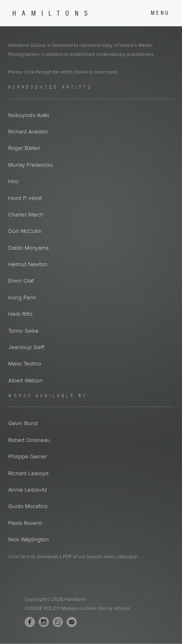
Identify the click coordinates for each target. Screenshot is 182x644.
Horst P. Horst (25, 198)
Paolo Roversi (25, 523)
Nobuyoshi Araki (29, 115)
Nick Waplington (29, 539)
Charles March (26, 215)
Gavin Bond (23, 423)
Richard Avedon (28, 132)
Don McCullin (25, 231)
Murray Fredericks (30, 165)
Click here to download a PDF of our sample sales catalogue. (73, 557)
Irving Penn (22, 298)
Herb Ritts (20, 314)
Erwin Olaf (21, 281)
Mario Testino (25, 364)
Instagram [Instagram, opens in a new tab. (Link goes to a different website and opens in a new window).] (44, 622)
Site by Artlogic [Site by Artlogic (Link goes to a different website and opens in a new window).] (114, 608)
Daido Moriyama (28, 248)
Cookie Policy (42, 608)
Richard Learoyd (28, 473)
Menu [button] (160, 13)
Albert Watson (25, 381)
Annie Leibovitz (28, 490)
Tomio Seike (23, 331)
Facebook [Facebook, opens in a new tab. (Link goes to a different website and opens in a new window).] (30, 622)
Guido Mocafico (28, 506)
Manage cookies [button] (79, 608)
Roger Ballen (24, 148)
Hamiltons (53, 13)
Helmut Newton (28, 264)
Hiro (13, 181)
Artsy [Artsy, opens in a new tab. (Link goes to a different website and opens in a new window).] (58, 622)
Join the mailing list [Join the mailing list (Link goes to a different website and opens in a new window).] (72, 622)
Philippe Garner (28, 457)
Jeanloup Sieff (26, 347)
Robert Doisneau (29, 440)
